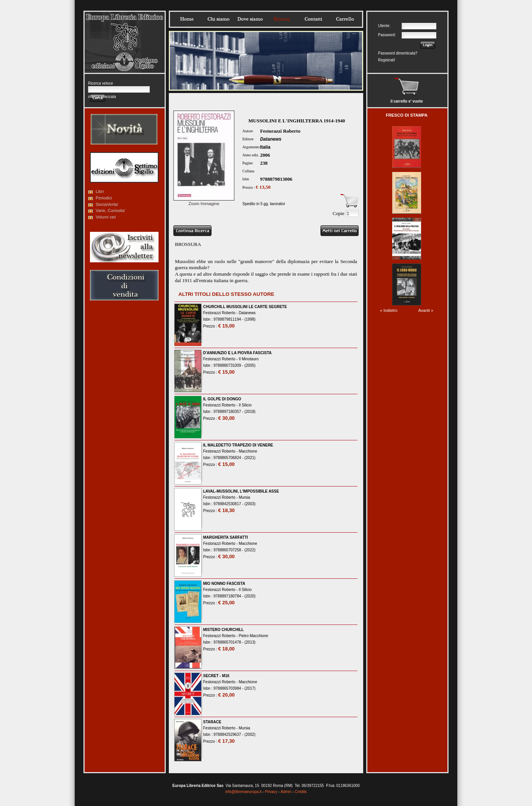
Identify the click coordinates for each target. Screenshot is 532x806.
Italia (265, 147)
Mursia (244, 497)
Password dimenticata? (398, 53)
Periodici (104, 198)
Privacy (271, 792)
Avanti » (426, 310)
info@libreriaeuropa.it (243, 792)
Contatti (313, 19)
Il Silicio (245, 405)
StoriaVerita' (107, 204)
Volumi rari (106, 217)
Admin (286, 792)
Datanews (271, 139)
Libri (100, 191)
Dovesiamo (250, 19)
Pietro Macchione (253, 636)
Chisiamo (218, 19)
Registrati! (387, 60)
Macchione (248, 451)
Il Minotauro (248, 359)
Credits (301, 792)
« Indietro (389, 310)
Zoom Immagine (204, 201)
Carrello (345, 19)
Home (187, 19)
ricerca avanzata (102, 97)
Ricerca (282, 19)
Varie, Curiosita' (111, 210)
